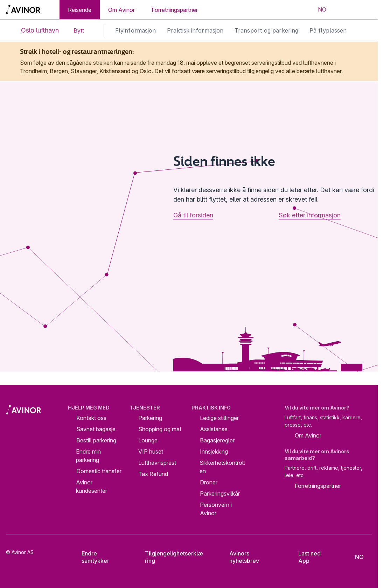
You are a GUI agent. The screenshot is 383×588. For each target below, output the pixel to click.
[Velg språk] (318, 10)
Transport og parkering (266, 30)
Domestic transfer (99, 471)
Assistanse (214, 429)
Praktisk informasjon (195, 30)
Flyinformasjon (135, 30)
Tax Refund (153, 474)
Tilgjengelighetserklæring (169, 557)
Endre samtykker (91, 557)
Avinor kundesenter (92, 486)
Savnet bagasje (96, 429)
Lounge (148, 440)
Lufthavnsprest (157, 463)
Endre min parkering (88, 456)
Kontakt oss (91, 418)
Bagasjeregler (217, 440)
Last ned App (305, 557)
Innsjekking (214, 451)
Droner (209, 482)
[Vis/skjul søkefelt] (343, 10)
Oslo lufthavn (34, 31)
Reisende (80, 10)
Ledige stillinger (219, 418)
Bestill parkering (96, 440)
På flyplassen (328, 30)
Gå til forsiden (193, 215)
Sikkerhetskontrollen (222, 467)
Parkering (150, 418)
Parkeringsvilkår (220, 493)
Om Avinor (121, 10)
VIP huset (151, 451)
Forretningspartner (175, 10)
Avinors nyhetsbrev (239, 557)
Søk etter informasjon (310, 215)
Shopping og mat (160, 429)
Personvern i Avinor (216, 509)
